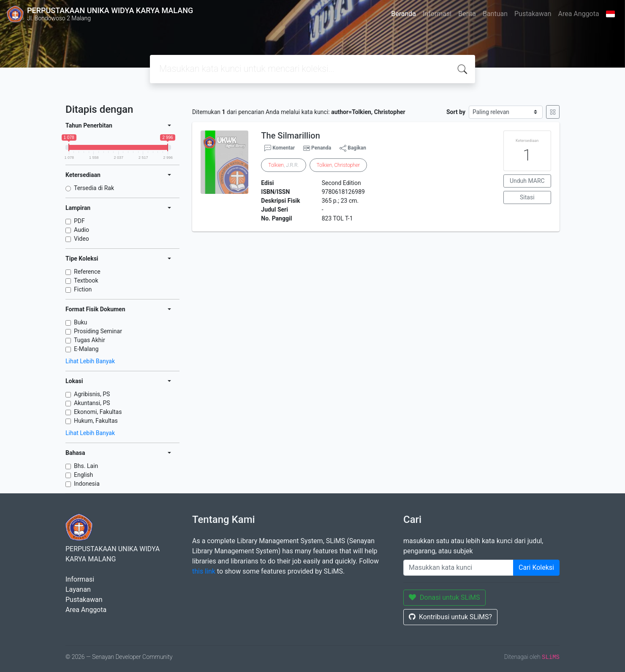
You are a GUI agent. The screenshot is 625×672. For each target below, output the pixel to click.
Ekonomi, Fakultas (98, 412)
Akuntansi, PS (92, 403)
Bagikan (353, 148)
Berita (467, 14)
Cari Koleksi (536, 567)
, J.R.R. (283, 165)
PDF (79, 221)
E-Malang (86, 349)
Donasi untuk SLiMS (444, 597)
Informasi (437, 14)
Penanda (321, 148)
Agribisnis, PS (92, 394)
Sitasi (527, 197)
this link (204, 571)
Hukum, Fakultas (96, 421)
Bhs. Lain (86, 466)
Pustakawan (533, 14)
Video (82, 239)
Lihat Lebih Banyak (90, 361)
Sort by (456, 112)
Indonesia (87, 484)
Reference (87, 272)
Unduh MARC (527, 181)
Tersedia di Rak (94, 188)
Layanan (78, 589)
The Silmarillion (290, 136)
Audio (82, 230)
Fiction (83, 289)
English (83, 475)
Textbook (86, 280)
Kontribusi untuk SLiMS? (450, 617)
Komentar (280, 148)
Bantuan (495, 14)
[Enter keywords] (458, 568)
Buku (80, 322)
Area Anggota (579, 14)
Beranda (404, 14)
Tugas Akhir (90, 340)
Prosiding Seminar (98, 331)
